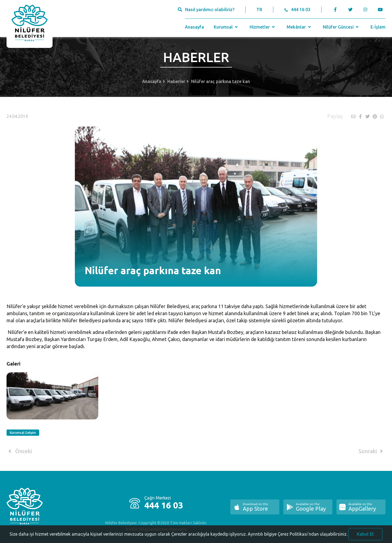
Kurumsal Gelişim (23, 433)
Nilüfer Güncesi (341, 27)
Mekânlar (299, 27)
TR (259, 10)
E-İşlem (378, 27)
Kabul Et (365, 536)
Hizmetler (263, 27)
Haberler (176, 81)
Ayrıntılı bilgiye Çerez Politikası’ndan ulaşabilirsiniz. (298, 536)
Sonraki (372, 451)
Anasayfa (194, 27)
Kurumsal (226, 27)
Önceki (19, 451)
